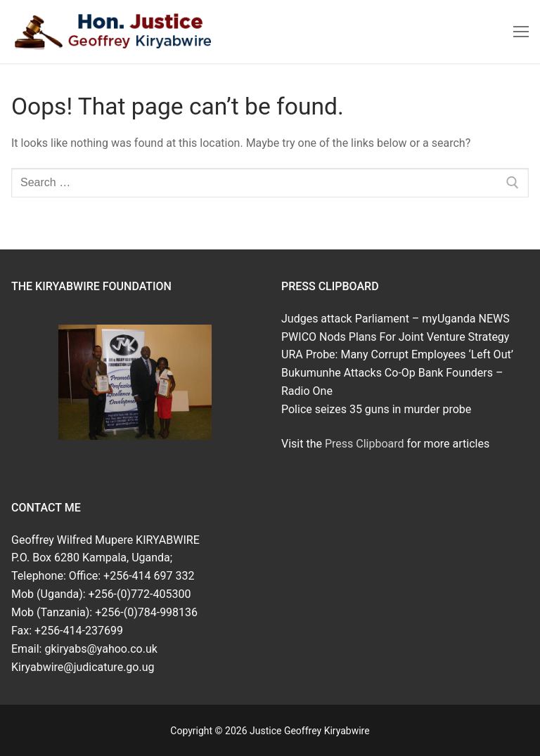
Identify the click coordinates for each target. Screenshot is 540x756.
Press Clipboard (365, 444)
